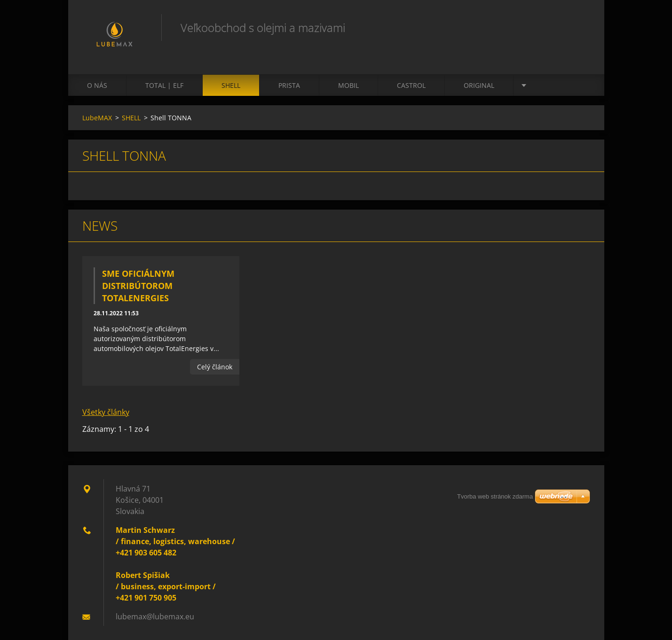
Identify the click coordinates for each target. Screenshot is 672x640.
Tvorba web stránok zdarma (495, 496)
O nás (97, 85)
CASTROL (411, 85)
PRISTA (289, 85)
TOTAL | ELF (164, 85)
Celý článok (215, 367)
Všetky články (106, 412)
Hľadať (580, 27)
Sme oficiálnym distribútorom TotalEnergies (138, 286)
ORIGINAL (479, 85)
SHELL (231, 85)
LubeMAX (97, 118)
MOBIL (348, 85)
